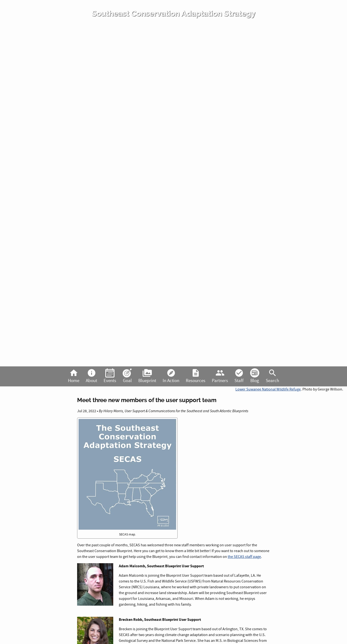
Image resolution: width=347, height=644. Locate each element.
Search (272, 376)
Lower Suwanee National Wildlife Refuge (268, 389)
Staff (239, 376)
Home (74, 376)
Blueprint (147, 376)
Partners (220, 376)
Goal (127, 376)
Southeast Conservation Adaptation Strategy (174, 14)
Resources (196, 376)
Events (110, 376)
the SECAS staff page (244, 557)
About (91, 376)
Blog (255, 376)
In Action (171, 376)
